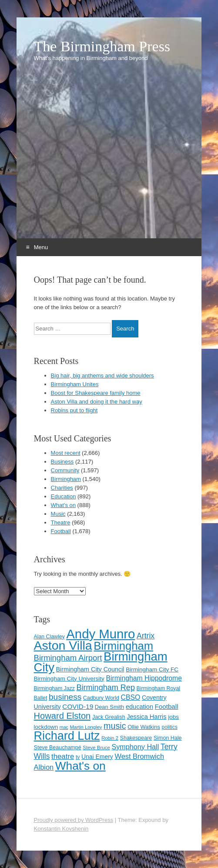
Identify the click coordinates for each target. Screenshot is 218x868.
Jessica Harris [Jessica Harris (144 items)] (146, 717)
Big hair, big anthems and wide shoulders (102, 376)
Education (64, 496)
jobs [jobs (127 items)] (173, 717)
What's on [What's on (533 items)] (80, 766)
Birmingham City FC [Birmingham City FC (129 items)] (152, 669)
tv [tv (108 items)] (78, 757)
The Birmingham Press (102, 47)
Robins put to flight (74, 410)
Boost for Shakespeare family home (96, 393)
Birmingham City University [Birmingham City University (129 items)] (69, 679)
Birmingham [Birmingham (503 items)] (123, 646)
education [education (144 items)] (139, 707)
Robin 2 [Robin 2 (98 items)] (110, 738)
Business (62, 462)
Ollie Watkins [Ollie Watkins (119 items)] (144, 727)
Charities (62, 488)
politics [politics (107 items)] (170, 727)
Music (58, 514)
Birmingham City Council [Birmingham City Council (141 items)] (90, 669)
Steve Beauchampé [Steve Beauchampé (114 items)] (58, 748)
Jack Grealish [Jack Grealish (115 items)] (109, 717)
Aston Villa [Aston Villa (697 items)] (63, 645)
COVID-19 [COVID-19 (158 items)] (78, 706)
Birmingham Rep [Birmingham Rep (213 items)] (106, 688)
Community (65, 470)
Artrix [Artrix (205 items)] (146, 636)
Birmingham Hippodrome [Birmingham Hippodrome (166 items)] (144, 678)
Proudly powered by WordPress (74, 820)
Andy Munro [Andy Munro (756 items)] (101, 634)
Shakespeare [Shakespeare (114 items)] (136, 738)
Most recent (66, 453)
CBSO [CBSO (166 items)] (131, 697)
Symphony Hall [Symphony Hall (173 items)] (135, 747)
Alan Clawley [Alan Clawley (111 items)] (49, 637)
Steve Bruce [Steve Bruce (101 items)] (96, 748)
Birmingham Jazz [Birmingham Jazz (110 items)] (54, 688)
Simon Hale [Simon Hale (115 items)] (168, 738)
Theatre (61, 522)
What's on (63, 505)
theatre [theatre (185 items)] (63, 756)
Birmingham (66, 479)
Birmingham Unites (75, 384)
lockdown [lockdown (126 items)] (46, 727)
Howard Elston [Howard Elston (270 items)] (62, 716)
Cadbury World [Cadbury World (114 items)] (101, 698)
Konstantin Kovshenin (61, 829)
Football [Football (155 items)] (167, 706)
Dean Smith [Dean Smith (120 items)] (109, 707)
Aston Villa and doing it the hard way (97, 402)
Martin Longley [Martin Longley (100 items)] (86, 727)
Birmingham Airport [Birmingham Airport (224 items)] (68, 658)
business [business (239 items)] (65, 697)
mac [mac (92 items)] (64, 727)
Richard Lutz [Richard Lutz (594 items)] (67, 736)
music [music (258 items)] (115, 726)
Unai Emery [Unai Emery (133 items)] (97, 757)
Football (61, 531)
